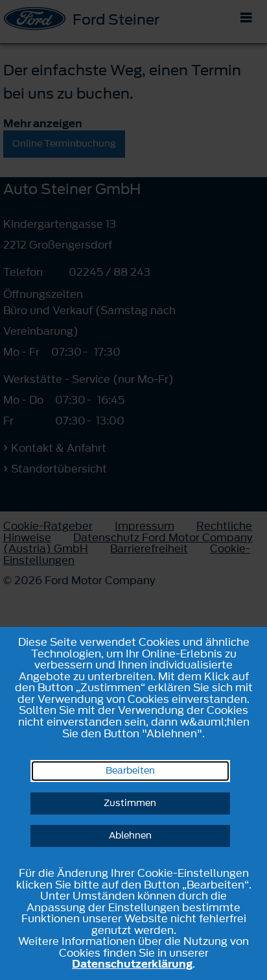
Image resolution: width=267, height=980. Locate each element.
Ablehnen (130, 836)
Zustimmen (130, 803)
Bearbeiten (130, 771)
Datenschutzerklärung (132, 964)
